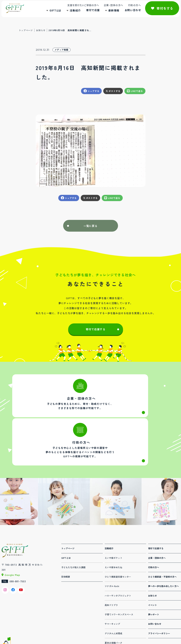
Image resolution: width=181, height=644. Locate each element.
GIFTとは (50, 14)
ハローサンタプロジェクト (118, 567)
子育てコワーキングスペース (119, 586)
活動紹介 (70, 14)
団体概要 (66, 548)
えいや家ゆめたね (113, 538)
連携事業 (109, 623)
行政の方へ (129, 9)
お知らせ (41, 30)
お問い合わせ (128, 13)
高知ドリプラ (111, 576)
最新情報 (109, 14)
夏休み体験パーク (113, 614)
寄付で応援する (96, 332)
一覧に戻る (90, 227)
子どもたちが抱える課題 (73, 538)
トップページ (26, 30)
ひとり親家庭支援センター (118, 548)
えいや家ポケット (113, 529)
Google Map (12, 546)
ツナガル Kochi (112, 557)
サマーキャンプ (112, 595)
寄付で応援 (88, 13)
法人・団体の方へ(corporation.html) (51, 408)
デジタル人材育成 (113, 605)
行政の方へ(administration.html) (131, 408)
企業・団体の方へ (108, 9)
